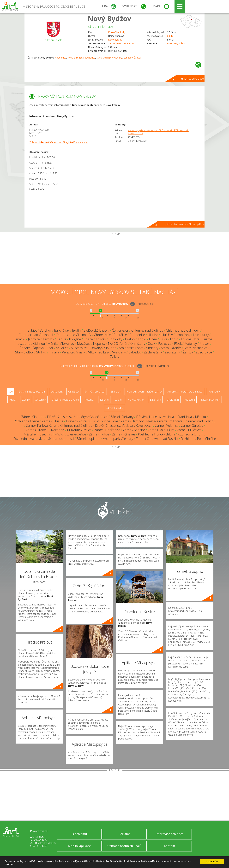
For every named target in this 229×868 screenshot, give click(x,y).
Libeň (153, 339)
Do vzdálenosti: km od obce (102, 304)
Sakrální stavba (114, 408)
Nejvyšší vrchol (136, 400)
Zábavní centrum (210, 400)
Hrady (13, 400)
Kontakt (170, 846)
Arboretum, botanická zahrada (185, 392)
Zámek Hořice (99, 434)
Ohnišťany (138, 343)
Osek (152, 343)
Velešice (68, 352)
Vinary (81, 352)
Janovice (34, 339)
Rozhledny (214, 392)
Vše (11, 392)
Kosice (88, 339)
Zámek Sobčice (134, 430)
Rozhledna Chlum (191, 434)
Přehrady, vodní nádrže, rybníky (144, 392)
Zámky (26, 400)
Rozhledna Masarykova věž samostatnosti (43, 439)
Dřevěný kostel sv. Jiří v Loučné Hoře (92, 421)
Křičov (142, 339)
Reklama (124, 834)
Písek (178, 343)
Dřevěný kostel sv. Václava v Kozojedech (124, 425)
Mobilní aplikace (79, 846)
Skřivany (96, 348)
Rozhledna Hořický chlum (156, 434)
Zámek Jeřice (77, 434)
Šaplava (38, 348)
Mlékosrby (67, 343)
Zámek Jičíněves (124, 434)
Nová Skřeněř (75, 58)
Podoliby (191, 343)
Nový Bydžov (109, 18)
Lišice (164, 339)
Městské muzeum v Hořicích (44, 434)
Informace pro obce (170, 834)
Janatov (20, 339)
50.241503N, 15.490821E (121, 43)
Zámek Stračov (192, 425)
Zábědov (128, 58)
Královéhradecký (117, 32)
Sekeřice (62, 348)
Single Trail (173, 400)
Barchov (46, 330)
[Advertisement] (114, 260)
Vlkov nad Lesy (99, 352)
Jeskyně (104, 400)
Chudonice (61, 58)
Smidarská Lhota (131, 348)
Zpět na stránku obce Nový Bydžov (184, 224)
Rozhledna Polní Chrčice (198, 439)
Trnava (54, 352)
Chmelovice (102, 335)
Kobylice (75, 339)
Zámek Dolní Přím (161, 430)
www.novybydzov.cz (178, 43)
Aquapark (57, 392)
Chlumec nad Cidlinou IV (74, 335)
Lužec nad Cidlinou (31, 343)
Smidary (152, 348)
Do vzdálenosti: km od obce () (98, 366)
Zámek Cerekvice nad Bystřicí (157, 439)
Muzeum (190, 400)
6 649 (170, 36)
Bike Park (155, 400)
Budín (76, 330)
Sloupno (110, 348)
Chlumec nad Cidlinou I (183, 330)
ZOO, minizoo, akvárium (32, 392)
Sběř (50, 348)
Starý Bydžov (24, 352)
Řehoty (25, 348)
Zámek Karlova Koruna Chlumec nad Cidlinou (59, 425)
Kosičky (101, 339)
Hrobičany (183, 335)
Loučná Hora (190, 339)
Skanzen (116, 392)
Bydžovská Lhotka (96, 330)
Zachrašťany (153, 352)
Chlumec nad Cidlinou (147, 330)
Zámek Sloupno (33, 417)
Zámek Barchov (132, 421)
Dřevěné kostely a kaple (65, 400)
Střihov (41, 352)
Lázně (118, 400)
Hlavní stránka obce (192, 79)
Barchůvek (62, 330)
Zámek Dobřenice (107, 430)
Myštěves (84, 343)
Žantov (138, 58)
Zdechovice (204, 352)
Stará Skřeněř (104, 58)
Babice (32, 330)
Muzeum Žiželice (79, 430)
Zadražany (172, 352)
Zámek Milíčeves (189, 430)
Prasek (204, 343)
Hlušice (153, 335)
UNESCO (73, 392)
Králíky (130, 339)
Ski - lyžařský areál (95, 392)
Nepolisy (99, 343)
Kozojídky (116, 339)
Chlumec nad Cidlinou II (36, 335)
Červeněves (120, 330)
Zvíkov (114, 357)
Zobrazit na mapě (58, 142)
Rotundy (89, 400)
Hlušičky (167, 335)
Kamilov (48, 339)
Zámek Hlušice (53, 421)
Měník (52, 343)
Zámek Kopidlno (88, 439)
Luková (208, 339)
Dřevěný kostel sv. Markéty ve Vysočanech (77, 417)
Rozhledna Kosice (26, 421)
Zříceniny (41, 400)
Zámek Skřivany (122, 417)
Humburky (201, 335)
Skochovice (89, 58)
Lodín (174, 339)
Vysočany (117, 58)
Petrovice (165, 343)
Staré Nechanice (196, 348)
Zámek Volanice (167, 425)
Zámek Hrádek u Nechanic (45, 430)
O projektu (79, 834)
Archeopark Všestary (118, 439)
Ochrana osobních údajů (124, 846)
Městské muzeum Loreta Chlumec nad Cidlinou (181, 421)
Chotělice (120, 335)
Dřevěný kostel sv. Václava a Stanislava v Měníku (171, 417)
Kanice (62, 339)
